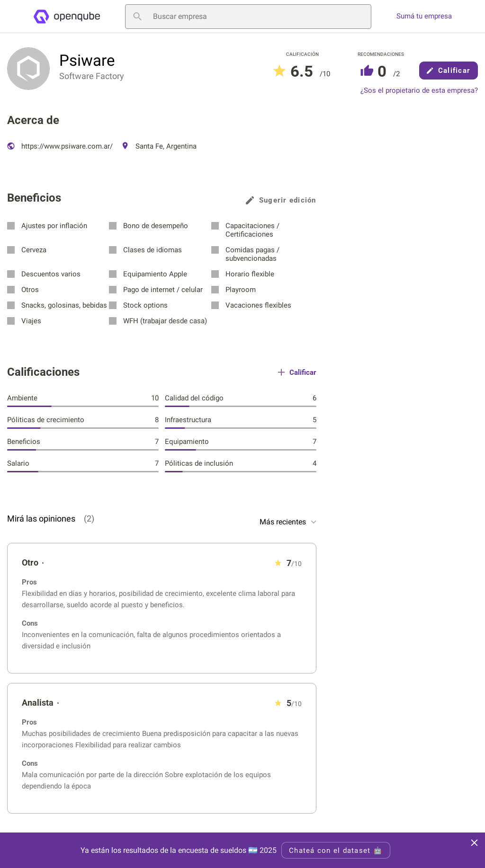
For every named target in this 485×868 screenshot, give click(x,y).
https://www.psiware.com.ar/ (60, 146)
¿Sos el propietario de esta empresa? (419, 91)
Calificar (449, 71)
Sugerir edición (281, 200)
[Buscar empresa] (248, 17)
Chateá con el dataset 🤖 (336, 850)
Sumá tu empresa (424, 16)
